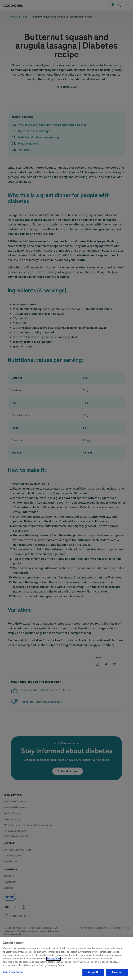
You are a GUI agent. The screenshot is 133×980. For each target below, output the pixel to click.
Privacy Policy (54, 965)
